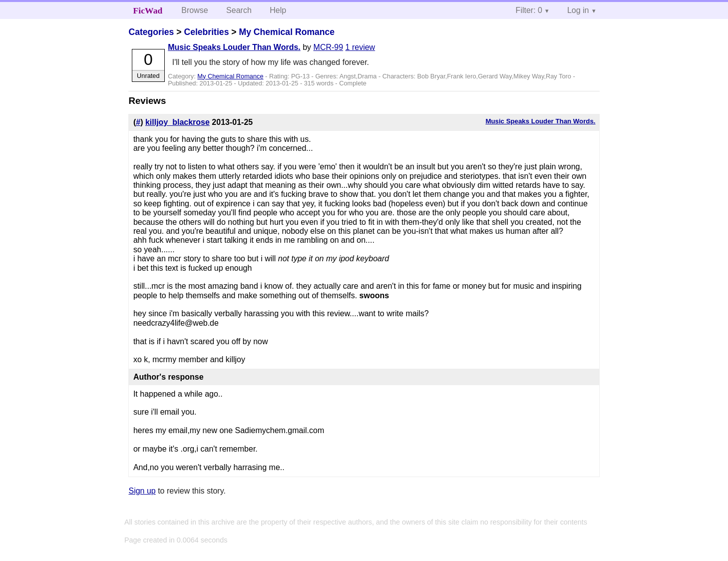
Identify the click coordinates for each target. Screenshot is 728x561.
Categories (151, 32)
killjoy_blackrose (178, 122)
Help (278, 10)
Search (239, 10)
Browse (194, 10)
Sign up (142, 491)
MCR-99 (329, 47)
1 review (361, 47)
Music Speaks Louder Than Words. (234, 47)
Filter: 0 (529, 10)
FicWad (148, 10)
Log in (578, 10)
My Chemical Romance (287, 32)
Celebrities (206, 32)
